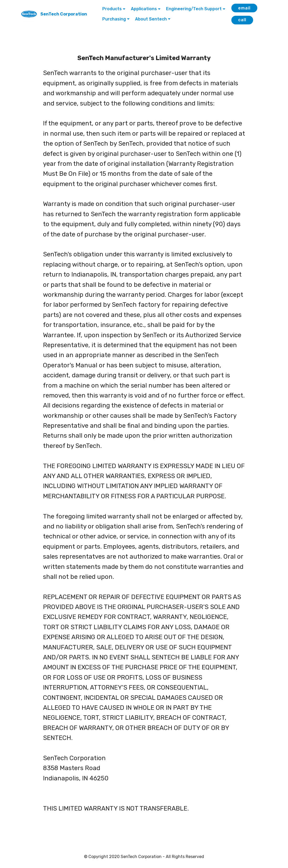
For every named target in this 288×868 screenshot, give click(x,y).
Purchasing (114, 19)
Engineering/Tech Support (194, 9)
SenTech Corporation (64, 14)
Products (112, 9)
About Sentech (151, 19)
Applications (144, 9)
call (242, 20)
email (244, 8)
